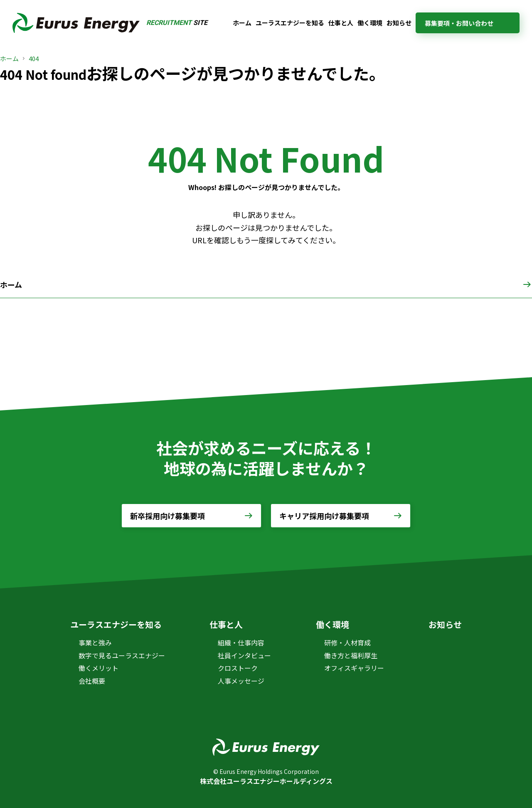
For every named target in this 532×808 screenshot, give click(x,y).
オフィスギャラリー (354, 668)
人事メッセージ (241, 681)
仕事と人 (341, 23)
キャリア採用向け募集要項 (324, 516)
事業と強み (95, 642)
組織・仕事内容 (241, 642)
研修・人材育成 (347, 642)
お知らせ (399, 23)
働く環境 (370, 23)
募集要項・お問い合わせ (459, 23)
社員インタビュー (244, 655)
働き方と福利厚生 (351, 655)
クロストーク (238, 668)
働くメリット (99, 668)
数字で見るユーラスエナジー (122, 655)
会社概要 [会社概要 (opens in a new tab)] (92, 681)
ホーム (242, 23)
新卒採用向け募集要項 (167, 516)
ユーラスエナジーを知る (290, 23)
